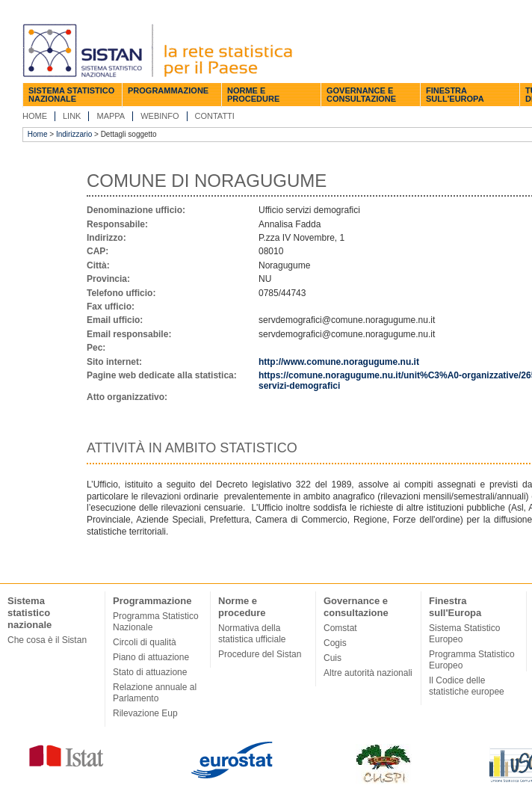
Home (35, 116)
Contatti (215, 116)
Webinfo (160, 116)
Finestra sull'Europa (455, 95)
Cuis (332, 658)
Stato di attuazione (150, 672)
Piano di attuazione (151, 657)
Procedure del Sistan (260, 654)
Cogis (335, 643)
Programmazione (168, 90)
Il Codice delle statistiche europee (467, 686)
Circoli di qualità (145, 642)
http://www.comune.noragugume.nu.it (339, 362)
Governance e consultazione (361, 95)
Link (72, 116)
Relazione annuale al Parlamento (155, 693)
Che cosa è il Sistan (47, 640)
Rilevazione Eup (145, 713)
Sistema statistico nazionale (71, 95)
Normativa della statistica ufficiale (252, 634)
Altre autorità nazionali (368, 673)
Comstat (340, 628)
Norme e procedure (253, 95)
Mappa (111, 116)
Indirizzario (74, 134)
